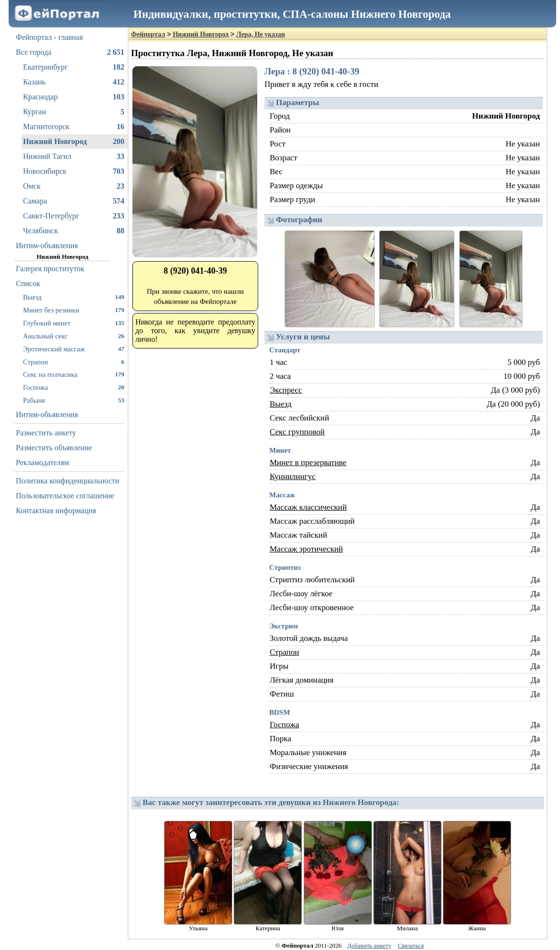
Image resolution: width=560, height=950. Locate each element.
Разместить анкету (46, 433)
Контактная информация (56, 511)
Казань (74, 82)
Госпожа (74, 387)
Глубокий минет (74, 323)
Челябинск (74, 231)
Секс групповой (297, 432)
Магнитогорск (74, 127)
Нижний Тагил (74, 156)
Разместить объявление (54, 448)
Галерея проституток (50, 269)
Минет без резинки (74, 310)
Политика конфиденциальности (68, 481)
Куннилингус (293, 476)
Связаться (411, 945)
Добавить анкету (369, 945)
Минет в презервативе (308, 463)
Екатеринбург (74, 67)
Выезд (74, 297)
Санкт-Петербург (74, 216)
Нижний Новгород (74, 142)
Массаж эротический (306, 549)
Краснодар (74, 97)
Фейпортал (148, 34)
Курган (74, 112)
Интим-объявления (47, 246)
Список (28, 283)
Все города (70, 52)
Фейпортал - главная (49, 37)
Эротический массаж (74, 349)
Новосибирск (74, 171)
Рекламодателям (42, 463)
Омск (74, 186)
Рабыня (74, 400)
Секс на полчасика (74, 374)
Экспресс (286, 390)
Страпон (74, 362)
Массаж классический (308, 507)
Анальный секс (74, 336)
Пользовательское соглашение (65, 496)
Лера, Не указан (261, 34)
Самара (74, 201)
